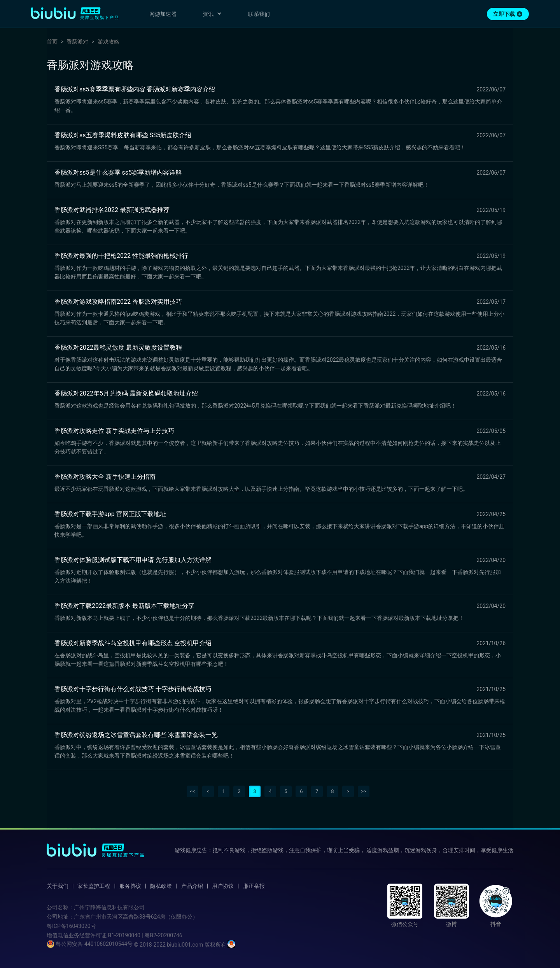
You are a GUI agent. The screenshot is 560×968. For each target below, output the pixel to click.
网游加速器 (163, 14)
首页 (52, 42)
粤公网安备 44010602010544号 (90, 944)
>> (364, 791)
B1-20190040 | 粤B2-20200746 (145, 935)
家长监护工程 (94, 886)
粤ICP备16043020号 (71, 926)
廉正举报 (254, 886)
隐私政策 (161, 886)
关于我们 (58, 886)
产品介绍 (192, 886)
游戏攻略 (108, 42)
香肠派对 (77, 42)
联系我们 (259, 14)
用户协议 (223, 886)
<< (192, 791)
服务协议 (130, 886)
